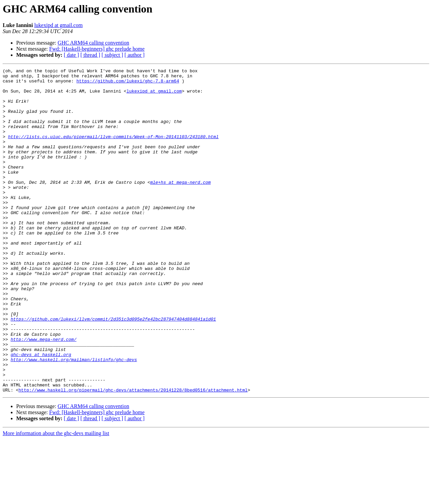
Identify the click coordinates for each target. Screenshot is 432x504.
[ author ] (135, 55)
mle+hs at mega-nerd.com (180, 205)
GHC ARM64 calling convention (93, 43)
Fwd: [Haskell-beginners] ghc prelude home (97, 49)
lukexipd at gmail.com (58, 25)
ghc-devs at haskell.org (41, 412)
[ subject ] (112, 55)
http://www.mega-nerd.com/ (43, 394)
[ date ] (71, 55)
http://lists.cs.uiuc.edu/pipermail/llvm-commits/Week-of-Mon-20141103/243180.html (113, 151)
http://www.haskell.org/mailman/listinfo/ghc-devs (74, 418)
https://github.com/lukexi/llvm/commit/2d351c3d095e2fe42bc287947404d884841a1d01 (113, 370)
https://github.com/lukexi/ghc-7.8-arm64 (128, 84)
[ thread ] (90, 55)
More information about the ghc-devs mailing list (56, 498)
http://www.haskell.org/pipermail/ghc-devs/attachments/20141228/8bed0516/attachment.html (133, 455)
